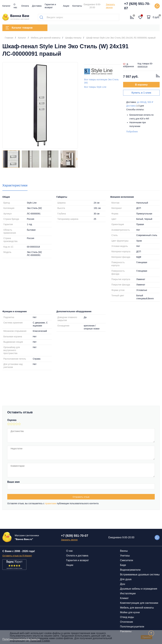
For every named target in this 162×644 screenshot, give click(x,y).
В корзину (141, 85)
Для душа (126, 579)
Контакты (77, 6)
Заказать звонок (110, 6)
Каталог (6, 6)
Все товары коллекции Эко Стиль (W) (101, 81)
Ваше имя (13, 482)
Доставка (37, 6)
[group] (40, 105)
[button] (77, 159)
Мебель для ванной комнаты (137, 608)
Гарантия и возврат (77, 560)
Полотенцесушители (132, 627)
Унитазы (125, 556)
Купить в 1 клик (141, 93)
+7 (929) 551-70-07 (137, 6)
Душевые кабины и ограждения (139, 589)
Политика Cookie (40, 641)
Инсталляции (128, 593)
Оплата (25, 6)
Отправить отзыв (81, 497)
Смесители (126, 560)
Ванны (124, 551)
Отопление (126, 622)
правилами (51, 503)
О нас (69, 551)
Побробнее (132, 132)
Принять (147, 637)
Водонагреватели (130, 570)
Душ (122, 584)
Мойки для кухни (130, 612)
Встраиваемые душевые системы (140, 575)
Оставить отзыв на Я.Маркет (17, 556)
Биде (123, 565)
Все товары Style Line (95, 87)
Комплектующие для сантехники (139, 603)
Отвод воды (127, 617)
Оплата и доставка (77, 556)
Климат (124, 598)
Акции (66, 6)
